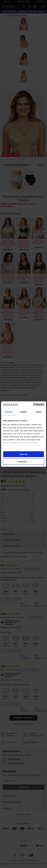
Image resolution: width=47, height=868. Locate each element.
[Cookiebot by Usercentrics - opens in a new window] (33, 405)
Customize (24, 462)
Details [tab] (24, 412)
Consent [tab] (8, 412)
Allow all (23, 454)
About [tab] (38, 412)
